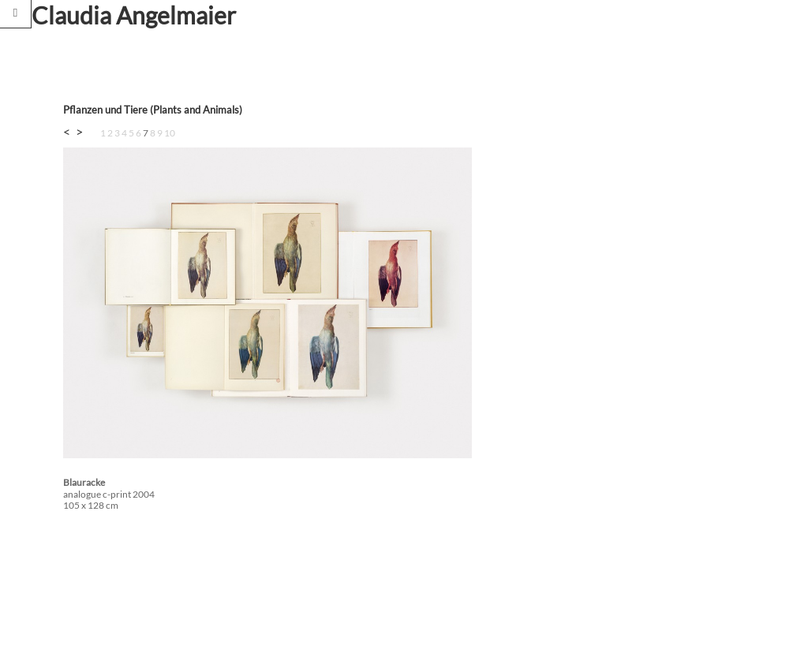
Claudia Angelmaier (134, 15)
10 (170, 133)
